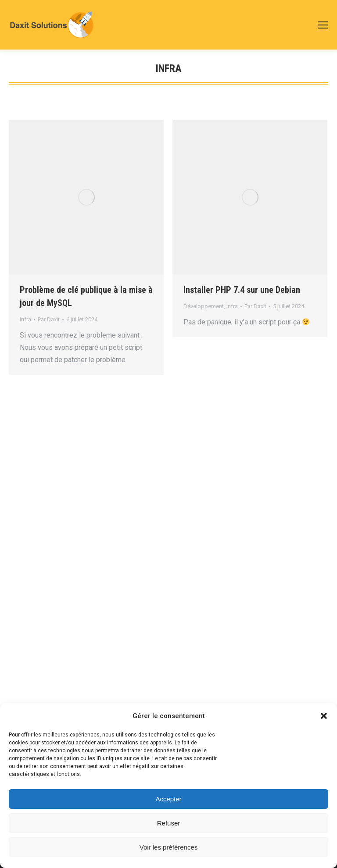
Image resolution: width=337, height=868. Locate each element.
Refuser (169, 823)
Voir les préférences (169, 847)
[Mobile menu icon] (323, 25)
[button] (324, 716)
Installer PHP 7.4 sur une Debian (242, 290)
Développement (204, 306)
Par (49, 319)
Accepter (168, 799)
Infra (25, 319)
